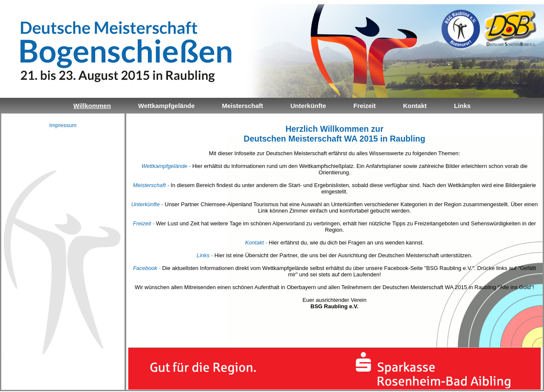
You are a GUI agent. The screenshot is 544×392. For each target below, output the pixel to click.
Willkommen (92, 106)
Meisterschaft (242, 106)
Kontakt (415, 106)
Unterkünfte (308, 106)
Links (462, 106)
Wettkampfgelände (166, 106)
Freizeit (364, 106)
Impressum (63, 125)
